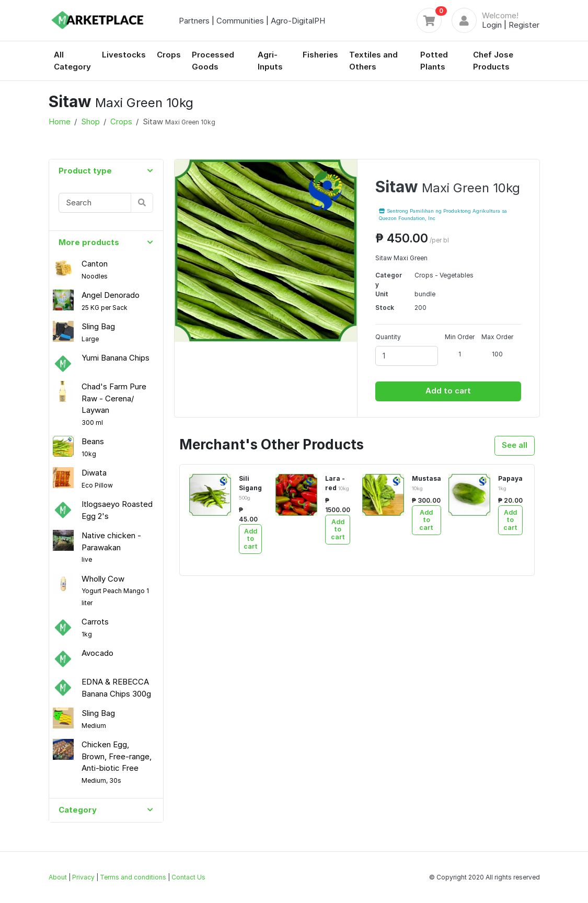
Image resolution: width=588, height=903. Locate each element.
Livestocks (124, 55)
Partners (194, 21)
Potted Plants (434, 61)
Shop (90, 121)
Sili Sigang (250, 488)
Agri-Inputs (270, 61)
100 (497, 354)
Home (60, 121)
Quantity (388, 337)
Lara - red (337, 483)
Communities (240, 21)
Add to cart (448, 391)
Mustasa (426, 483)
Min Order (460, 337)
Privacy (83, 877)
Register (524, 25)
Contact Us (188, 877)
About (58, 877)
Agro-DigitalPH (298, 21)
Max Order (497, 337)
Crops (169, 55)
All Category (72, 61)
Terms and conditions (133, 877)
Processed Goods (213, 61)
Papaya (510, 483)
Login (492, 25)
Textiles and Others (373, 61)
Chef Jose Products (493, 61)
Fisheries (320, 55)
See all (515, 445)
